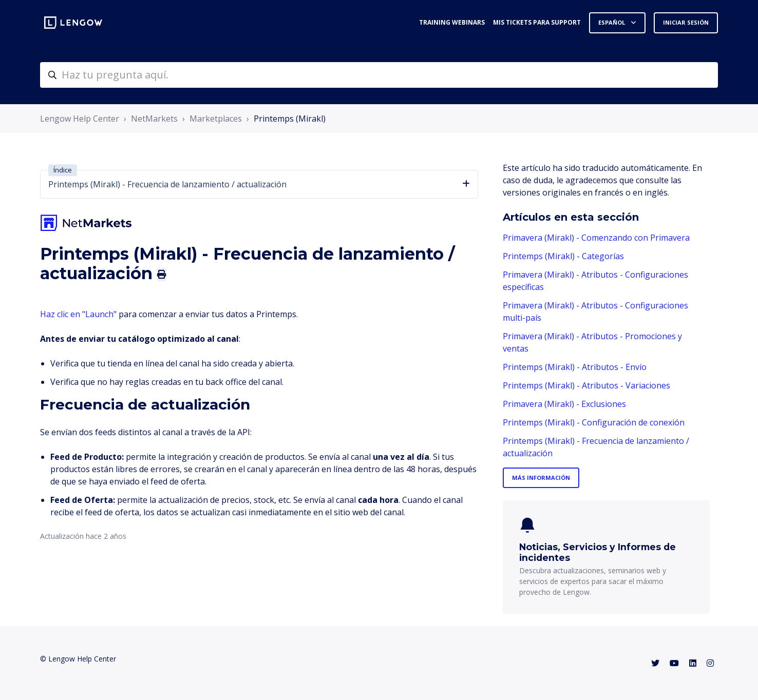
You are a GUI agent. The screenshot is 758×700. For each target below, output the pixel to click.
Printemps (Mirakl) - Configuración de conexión (594, 422)
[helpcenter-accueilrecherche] (379, 75)
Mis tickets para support (537, 22)
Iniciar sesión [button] (686, 22)
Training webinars (452, 22)
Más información (541, 478)
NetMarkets (154, 119)
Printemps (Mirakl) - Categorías (563, 256)
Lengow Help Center (80, 119)
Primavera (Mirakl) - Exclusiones (564, 404)
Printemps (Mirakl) (290, 119)
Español (612, 22)
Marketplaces (216, 119)
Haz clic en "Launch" (78, 314)
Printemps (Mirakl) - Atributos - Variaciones (586, 385)
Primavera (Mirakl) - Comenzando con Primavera (596, 238)
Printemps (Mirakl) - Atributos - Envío (575, 367)
